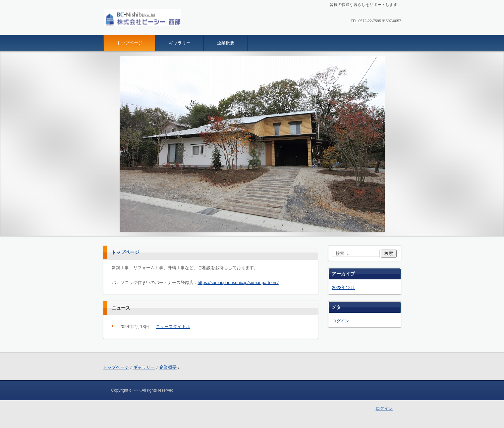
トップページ (130, 43)
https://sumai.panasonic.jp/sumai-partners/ (238, 283)
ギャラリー (180, 43)
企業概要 (226, 43)
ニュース (121, 308)
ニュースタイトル (173, 327)
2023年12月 (343, 287)
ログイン (341, 321)
